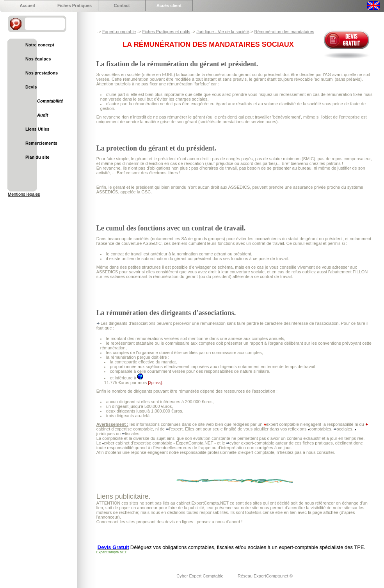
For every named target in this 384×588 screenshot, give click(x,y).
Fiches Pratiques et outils (166, 32)
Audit (43, 115)
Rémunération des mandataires (284, 32)
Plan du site (37, 157)
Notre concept (40, 45)
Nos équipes (38, 59)
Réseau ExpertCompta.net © (265, 576)
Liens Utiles (37, 129)
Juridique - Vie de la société (223, 32)
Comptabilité (50, 101)
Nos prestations (42, 73)
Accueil (27, 5)
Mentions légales (24, 194)
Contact (122, 5)
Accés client (169, 5)
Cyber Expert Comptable (201, 576)
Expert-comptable (119, 32)
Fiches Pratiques (75, 5)
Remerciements (41, 143)
